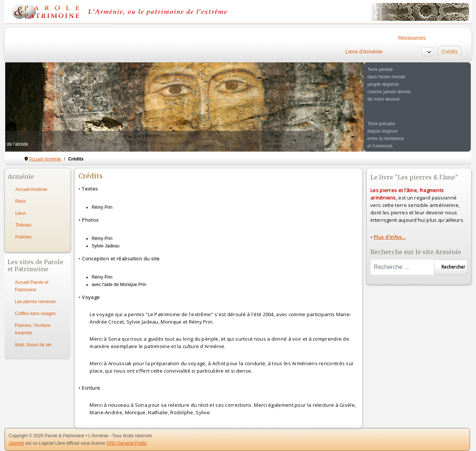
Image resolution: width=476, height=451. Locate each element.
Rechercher (451, 267)
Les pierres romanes (35, 302)
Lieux (21, 213)
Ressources (412, 38)
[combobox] (402, 267)
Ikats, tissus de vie (33, 345)
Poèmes (23, 237)
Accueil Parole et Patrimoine (32, 286)
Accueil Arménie (31, 189)
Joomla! (16, 443)
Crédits (450, 52)
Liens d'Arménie (364, 52)
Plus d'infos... (390, 237)
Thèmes (23, 225)
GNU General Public (127, 443)
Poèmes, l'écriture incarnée (33, 329)
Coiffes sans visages (35, 314)
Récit (20, 201)
